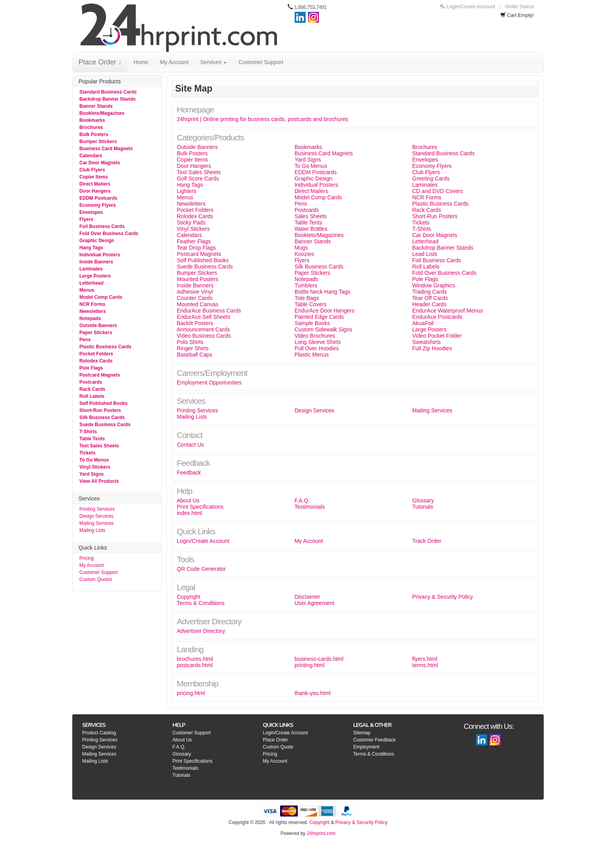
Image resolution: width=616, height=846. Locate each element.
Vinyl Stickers (95, 467)
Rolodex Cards (96, 361)
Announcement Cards (203, 329)
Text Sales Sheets (99, 446)
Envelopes (91, 212)
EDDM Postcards (98, 198)
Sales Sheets (311, 216)
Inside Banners (96, 262)
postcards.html (195, 665)
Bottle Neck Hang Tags (323, 292)
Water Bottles (311, 229)
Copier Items (94, 177)
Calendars (91, 156)
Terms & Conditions (201, 603)
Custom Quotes (96, 579)
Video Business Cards (204, 336)
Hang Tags (91, 248)
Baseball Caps (194, 355)
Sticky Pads (191, 223)
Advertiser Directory (201, 631)
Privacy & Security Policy (443, 597)
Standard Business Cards (108, 92)
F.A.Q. (302, 500)
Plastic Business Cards (105, 347)
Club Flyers (92, 170)
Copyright (189, 597)
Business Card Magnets (106, 149)
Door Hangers (95, 191)
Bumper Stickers (98, 142)
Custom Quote (278, 747)
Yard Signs (92, 474)
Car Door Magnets (100, 163)
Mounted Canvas (198, 304)
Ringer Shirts (193, 348)
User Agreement (314, 603)
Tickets (87, 453)
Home (141, 62)
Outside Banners (98, 326)
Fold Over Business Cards (109, 234)
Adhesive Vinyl (195, 292)
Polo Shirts (190, 342)
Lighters (187, 191)
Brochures (91, 127)
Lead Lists (425, 254)
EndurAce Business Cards (209, 311)
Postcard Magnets (100, 375)
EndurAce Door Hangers (325, 311)
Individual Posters (100, 255)
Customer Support (261, 62)
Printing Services (97, 509)
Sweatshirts (426, 342)
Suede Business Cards (105, 425)
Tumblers (306, 285)
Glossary (423, 500)
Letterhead (91, 283)
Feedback (189, 473)
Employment (366, 747)
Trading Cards (429, 292)
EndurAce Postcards (437, 317)
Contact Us (190, 445)
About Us (188, 500)
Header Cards (429, 304)
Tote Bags (307, 298)
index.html (189, 513)
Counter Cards (195, 298)
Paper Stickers (96, 333)
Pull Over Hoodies (317, 348)
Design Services (96, 516)
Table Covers (311, 304)
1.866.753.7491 (310, 7)
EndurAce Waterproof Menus (447, 311)
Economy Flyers (98, 205)
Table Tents (92, 439)
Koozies (304, 254)
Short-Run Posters (100, 410)
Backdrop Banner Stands (107, 99)
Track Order (427, 541)
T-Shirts (88, 432)
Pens (85, 340)
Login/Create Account (468, 6)
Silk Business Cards (102, 417)
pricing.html (191, 693)
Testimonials (310, 507)
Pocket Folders (96, 354)
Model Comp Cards (101, 297)
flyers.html (425, 659)
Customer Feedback (374, 740)
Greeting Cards (431, 178)
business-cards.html (319, 659)
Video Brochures (315, 336)
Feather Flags (194, 241)
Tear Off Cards (430, 298)
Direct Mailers (95, 184)
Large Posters (95, 276)
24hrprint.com (321, 833)
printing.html (310, 665)
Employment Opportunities (209, 383)
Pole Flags (91, 368)
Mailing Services (96, 523)
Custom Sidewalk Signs (324, 329)
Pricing (87, 558)
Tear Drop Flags (196, 248)
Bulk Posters (94, 134)
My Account (174, 62)
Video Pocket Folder (437, 336)
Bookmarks (92, 120)
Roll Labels (92, 396)
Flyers (86, 219)
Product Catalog (99, 733)
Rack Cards (92, 389)
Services (214, 62)
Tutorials (423, 507)
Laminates (91, 269)
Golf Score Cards (198, 178)
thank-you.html (313, 693)
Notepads (90, 318)
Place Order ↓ (100, 62)
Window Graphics (434, 285)
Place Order (275, 740)
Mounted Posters (198, 279)
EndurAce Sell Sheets (203, 317)
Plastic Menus (312, 355)
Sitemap (362, 733)
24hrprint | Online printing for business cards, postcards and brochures (262, 119)
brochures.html (195, 659)
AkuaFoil (423, 323)
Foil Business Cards (102, 226)
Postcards (91, 382)
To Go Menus (94, 460)
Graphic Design (97, 241)
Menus (87, 290)
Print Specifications (200, 507)
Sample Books (312, 323)
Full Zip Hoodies (432, 348)
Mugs (301, 248)
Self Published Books (104, 403)
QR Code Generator (201, 569)
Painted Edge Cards (319, 317)
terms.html (425, 665)
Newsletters (93, 311)
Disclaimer (307, 597)
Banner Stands (96, 106)
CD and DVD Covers (437, 191)
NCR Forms (92, 304)
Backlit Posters (195, 323)
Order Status (519, 6)
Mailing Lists (92, 530)
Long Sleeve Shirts (318, 342)
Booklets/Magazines (102, 113)
